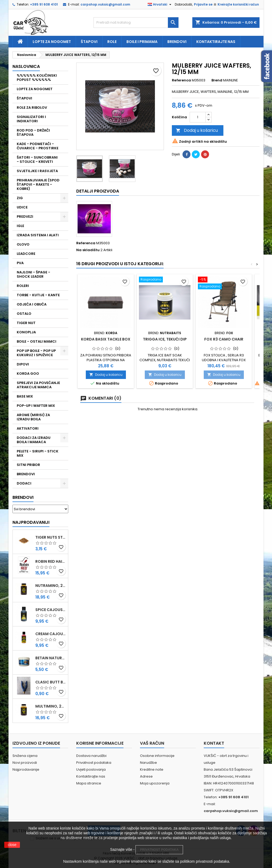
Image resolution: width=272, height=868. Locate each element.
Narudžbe (148, 763)
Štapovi (89, 42)
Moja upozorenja (155, 783)
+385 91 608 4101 (44, 4)
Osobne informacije (157, 756)
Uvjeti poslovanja (91, 769)
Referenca (181, 80)
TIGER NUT (26, 323)
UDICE (22, 207)
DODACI (24, 483)
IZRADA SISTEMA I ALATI (38, 235)
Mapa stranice (89, 783)
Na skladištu (88, 250)
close (12, 845)
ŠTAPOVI (24, 98)
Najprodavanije (26, 769)
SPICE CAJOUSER (51, 610)
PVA (20, 263)
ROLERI (23, 286)
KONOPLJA (26, 332)
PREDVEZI (25, 217)
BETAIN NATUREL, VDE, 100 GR (51, 658)
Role (112, 42)
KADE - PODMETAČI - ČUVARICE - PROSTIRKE (38, 146)
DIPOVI (23, 364)
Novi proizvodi (25, 763)
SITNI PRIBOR (28, 465)
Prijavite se (203, 4)
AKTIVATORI (28, 428)
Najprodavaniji (31, 522)
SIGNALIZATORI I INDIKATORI (31, 119)
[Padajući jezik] (160, 5)
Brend (217, 80)
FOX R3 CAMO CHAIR (224, 339)
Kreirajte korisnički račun (238, 4)
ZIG (20, 198)
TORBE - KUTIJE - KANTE (38, 295)
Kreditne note (152, 769)
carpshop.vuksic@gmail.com (105, 4)
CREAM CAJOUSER (51, 634)
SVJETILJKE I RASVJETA (37, 171)
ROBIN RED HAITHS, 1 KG (51, 561)
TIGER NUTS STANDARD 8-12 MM (51, 537)
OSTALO (24, 314)
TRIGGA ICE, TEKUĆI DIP (165, 339)
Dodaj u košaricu (197, 130)
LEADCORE (26, 254)
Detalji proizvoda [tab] (98, 191)
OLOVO (23, 244)
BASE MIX (25, 396)
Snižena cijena (25, 756)
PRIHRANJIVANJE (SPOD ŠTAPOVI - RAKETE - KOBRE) (38, 184)
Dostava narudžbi (91, 756)
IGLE (20, 226)
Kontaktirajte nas (216, 42)
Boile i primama (142, 42)
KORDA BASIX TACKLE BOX (106, 339)
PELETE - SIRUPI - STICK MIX (38, 453)
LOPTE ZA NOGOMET (35, 89)
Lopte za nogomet (52, 42)
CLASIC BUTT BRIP (51, 682)
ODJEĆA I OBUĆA (32, 304)
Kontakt (214, 743)
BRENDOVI (26, 474)
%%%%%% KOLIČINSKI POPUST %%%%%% (37, 78)
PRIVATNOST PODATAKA (159, 850)
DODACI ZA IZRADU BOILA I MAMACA (34, 440)
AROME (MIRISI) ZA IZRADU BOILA (33, 417)
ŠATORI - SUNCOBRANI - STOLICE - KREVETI (37, 160)
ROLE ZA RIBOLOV (32, 108)
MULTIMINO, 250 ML (51, 706)
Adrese (146, 776)
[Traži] (136, 23)
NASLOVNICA (26, 66)
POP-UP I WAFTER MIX (36, 406)
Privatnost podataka (94, 763)
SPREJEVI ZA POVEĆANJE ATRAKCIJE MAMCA (38, 385)
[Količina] (198, 117)
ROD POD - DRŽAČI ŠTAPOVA (33, 132)
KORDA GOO (28, 374)
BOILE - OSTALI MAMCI (37, 341)
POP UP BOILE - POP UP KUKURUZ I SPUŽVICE (36, 353)
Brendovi (177, 42)
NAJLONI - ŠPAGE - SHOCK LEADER (33, 274)
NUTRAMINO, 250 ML (51, 586)
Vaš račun (152, 743)
